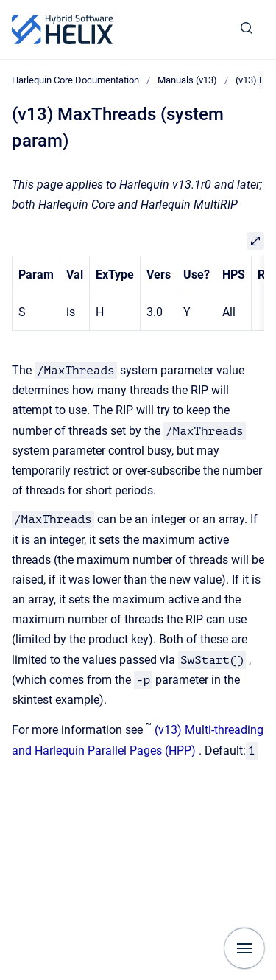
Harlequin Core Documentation (75, 80)
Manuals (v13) (187, 80)
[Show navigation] (244, 948)
